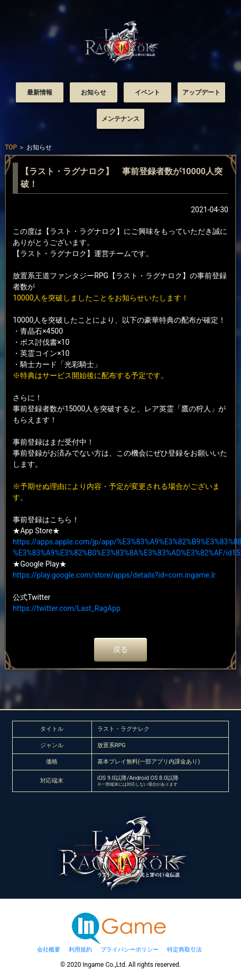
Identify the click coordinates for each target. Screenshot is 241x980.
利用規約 (80, 950)
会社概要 (49, 950)
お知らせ (94, 92)
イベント (147, 92)
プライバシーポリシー (129, 950)
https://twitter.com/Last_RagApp (67, 608)
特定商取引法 (184, 950)
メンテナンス (121, 119)
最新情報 (40, 92)
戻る (121, 649)
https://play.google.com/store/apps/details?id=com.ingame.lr (114, 575)
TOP (11, 147)
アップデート (201, 92)
